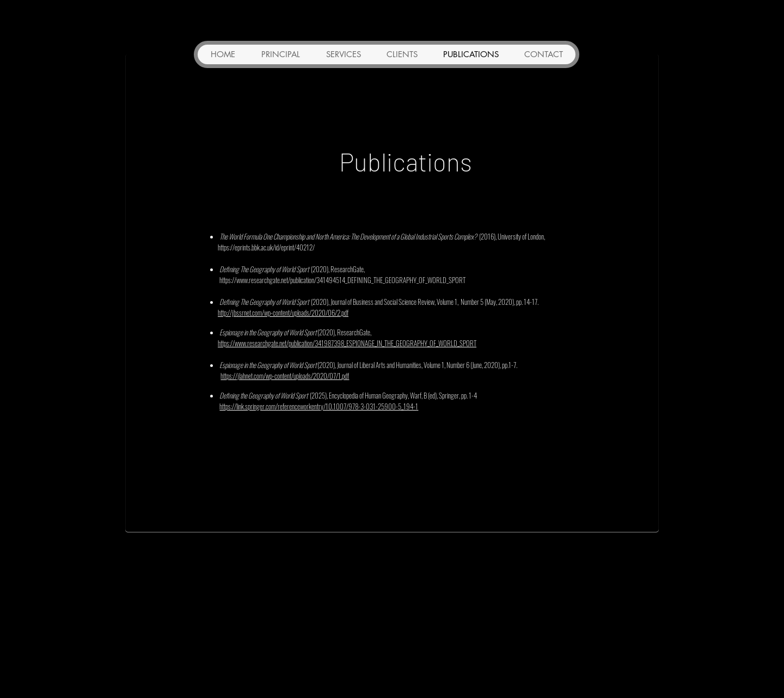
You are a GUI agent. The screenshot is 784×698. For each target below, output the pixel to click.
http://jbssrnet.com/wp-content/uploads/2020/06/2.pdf (283, 313)
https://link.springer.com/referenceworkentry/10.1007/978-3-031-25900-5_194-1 (319, 406)
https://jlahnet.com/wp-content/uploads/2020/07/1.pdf (285, 376)
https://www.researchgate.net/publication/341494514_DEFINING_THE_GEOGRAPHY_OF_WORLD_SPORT (342, 280)
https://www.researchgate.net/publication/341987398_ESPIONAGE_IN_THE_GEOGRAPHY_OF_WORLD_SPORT (347, 343)
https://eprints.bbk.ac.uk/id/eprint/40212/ (266, 247)
